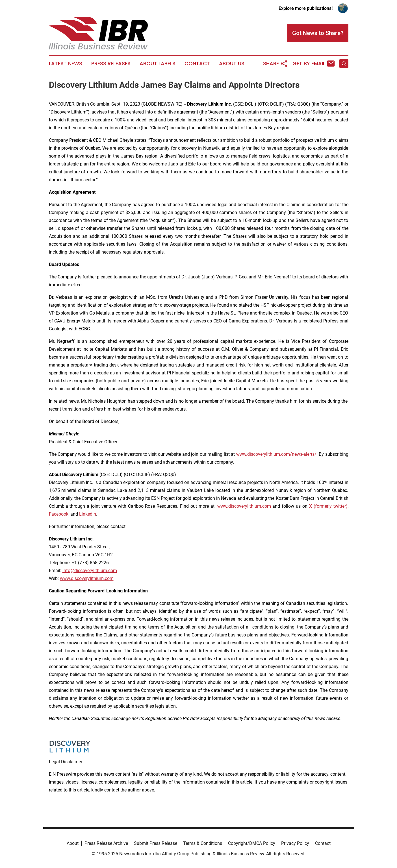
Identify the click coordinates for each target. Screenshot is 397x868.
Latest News (66, 64)
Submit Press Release (156, 843)
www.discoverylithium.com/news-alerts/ (276, 454)
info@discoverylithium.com (90, 571)
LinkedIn (88, 514)
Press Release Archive (106, 843)
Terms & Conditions (203, 843)
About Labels (158, 64)
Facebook (59, 514)
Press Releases (111, 64)
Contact (197, 64)
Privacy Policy (295, 843)
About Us (232, 64)
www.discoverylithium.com (244, 506)
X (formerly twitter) (328, 506)
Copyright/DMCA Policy (252, 843)
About (73, 843)
